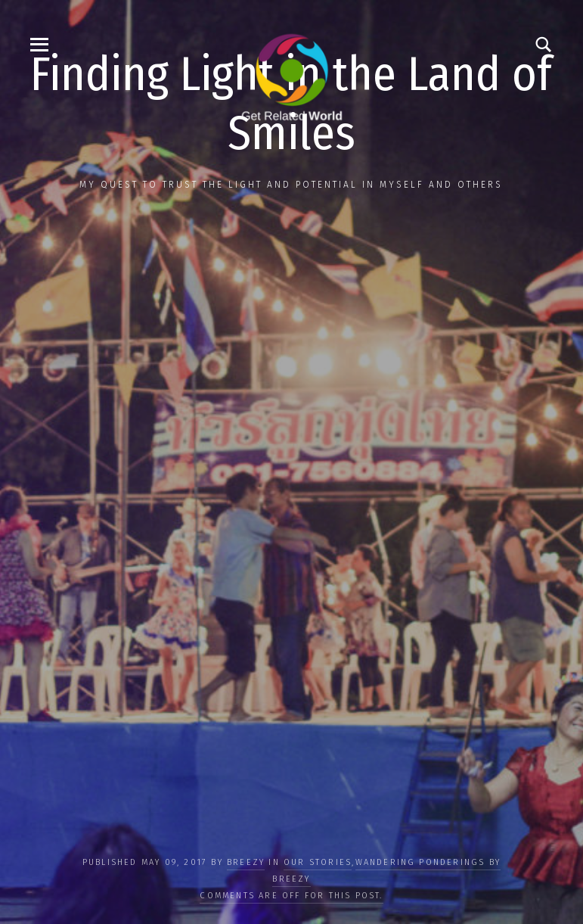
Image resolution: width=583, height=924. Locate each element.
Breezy (246, 862)
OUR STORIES (318, 862)
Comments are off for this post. (291, 896)
